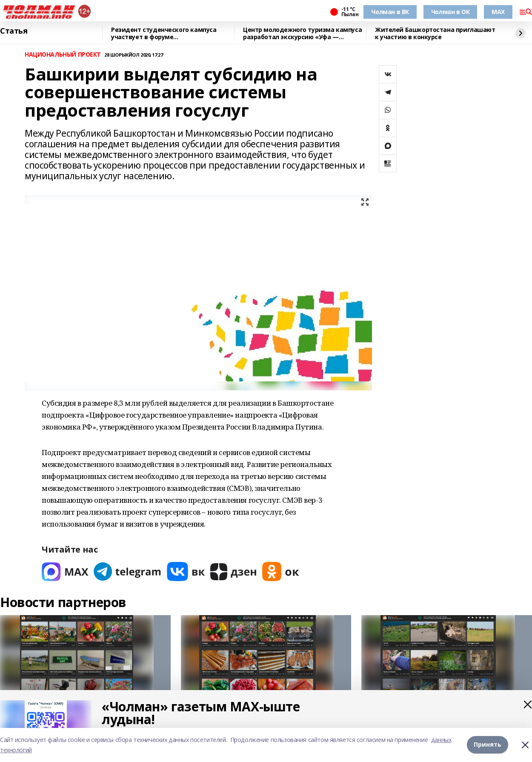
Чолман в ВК (390, 12)
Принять (488, 745)
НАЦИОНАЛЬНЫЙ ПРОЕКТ (63, 55)
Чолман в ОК (450, 12)
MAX (498, 12)
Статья (14, 31)
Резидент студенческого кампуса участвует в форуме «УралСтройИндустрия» (164, 33)
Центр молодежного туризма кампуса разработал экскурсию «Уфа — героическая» (302, 33)
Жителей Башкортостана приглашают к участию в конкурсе (435, 33)
